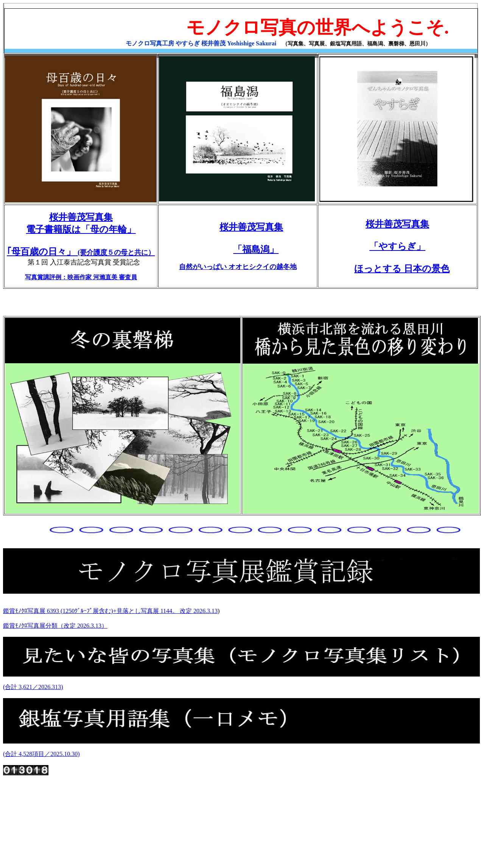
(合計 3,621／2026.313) (33, 687)
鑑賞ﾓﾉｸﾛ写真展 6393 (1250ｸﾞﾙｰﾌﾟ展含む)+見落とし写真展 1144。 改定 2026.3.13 (110, 611)
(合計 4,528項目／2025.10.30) (41, 754)
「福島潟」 (256, 249)
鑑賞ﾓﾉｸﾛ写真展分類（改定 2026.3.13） (55, 626)
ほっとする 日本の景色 (402, 269)
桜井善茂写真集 (251, 227)
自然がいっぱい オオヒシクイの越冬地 (238, 267)
